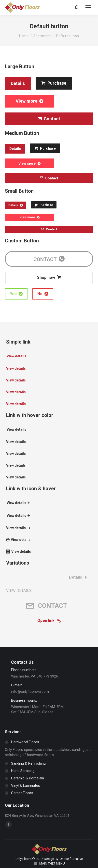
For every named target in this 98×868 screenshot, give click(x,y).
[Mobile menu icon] (88, 7)
